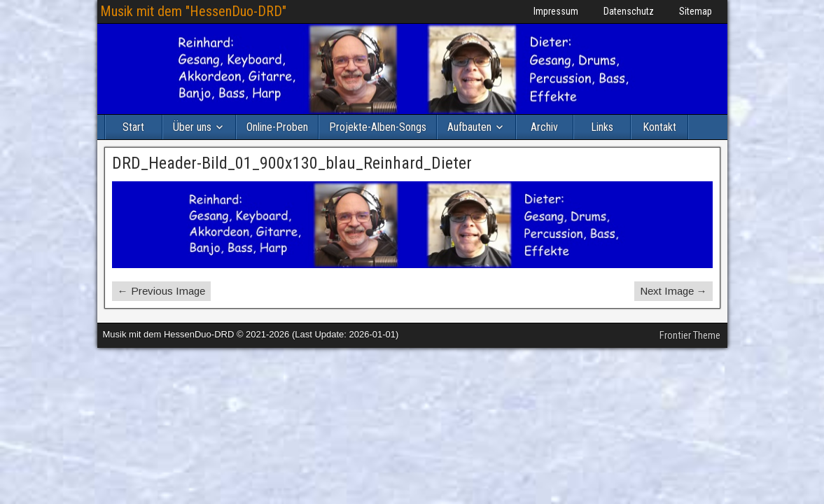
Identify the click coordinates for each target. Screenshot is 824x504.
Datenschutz (629, 11)
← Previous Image (161, 291)
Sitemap (696, 11)
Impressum (556, 11)
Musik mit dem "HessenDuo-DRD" (193, 11)
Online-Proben (277, 127)
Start (133, 127)
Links (602, 127)
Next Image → (673, 291)
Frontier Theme (690, 335)
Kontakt (659, 127)
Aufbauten (469, 127)
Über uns (192, 127)
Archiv (544, 127)
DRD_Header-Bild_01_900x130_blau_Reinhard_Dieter (292, 163)
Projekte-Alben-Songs (378, 127)
